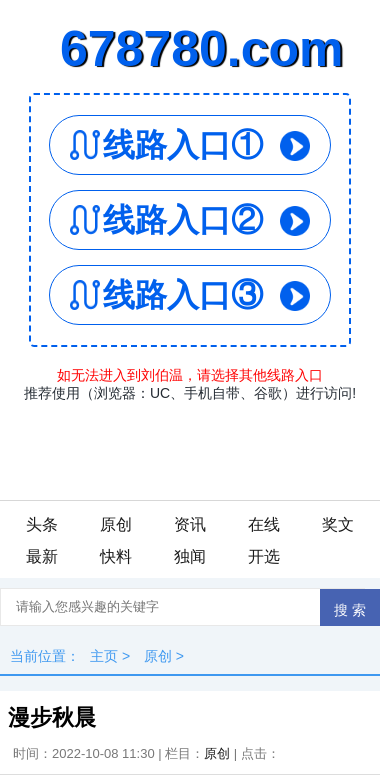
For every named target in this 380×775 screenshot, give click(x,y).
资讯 (190, 524)
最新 (42, 556)
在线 (264, 524)
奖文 (338, 524)
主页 (104, 656)
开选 (264, 556)
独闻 (190, 556)
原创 (116, 524)
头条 (42, 524)
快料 (116, 556)
